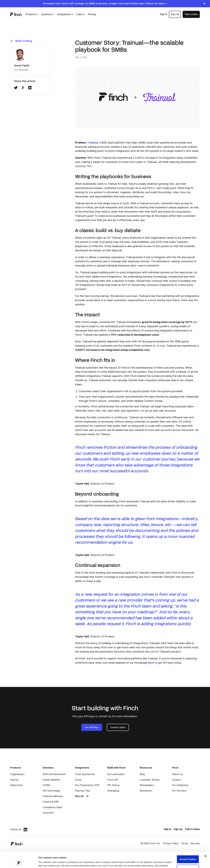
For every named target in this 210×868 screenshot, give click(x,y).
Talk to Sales (191, 14)
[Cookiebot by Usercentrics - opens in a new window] (19, 862)
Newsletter (146, 791)
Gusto (78, 780)
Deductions (17, 785)
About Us (177, 774)
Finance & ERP (51, 802)
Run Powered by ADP (87, 785)
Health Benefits (51, 780)
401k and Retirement (54, 774)
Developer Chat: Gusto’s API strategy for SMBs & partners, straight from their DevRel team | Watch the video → (105, 3)
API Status (113, 785)
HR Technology (51, 791)
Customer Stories (150, 780)
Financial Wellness (53, 796)
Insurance (48, 813)
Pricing (92, 14)
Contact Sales (118, 727)
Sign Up (175, 14)
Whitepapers (147, 785)
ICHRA (46, 785)
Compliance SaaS (52, 807)
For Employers (180, 785)
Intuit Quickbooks (85, 774)
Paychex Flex (82, 791)
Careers (176, 780)
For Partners (179, 791)
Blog (142, 774)
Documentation (116, 774)
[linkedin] (25, 829)
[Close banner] (205, 841)
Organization (17, 774)
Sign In (163, 14)
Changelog (113, 791)
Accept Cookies (188, 844)
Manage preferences (49, 862)
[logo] (16, 14)
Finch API (113, 780)
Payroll (14, 780)
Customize (188, 854)
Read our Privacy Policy (62, 854)
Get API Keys (92, 727)
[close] (204, 4)
